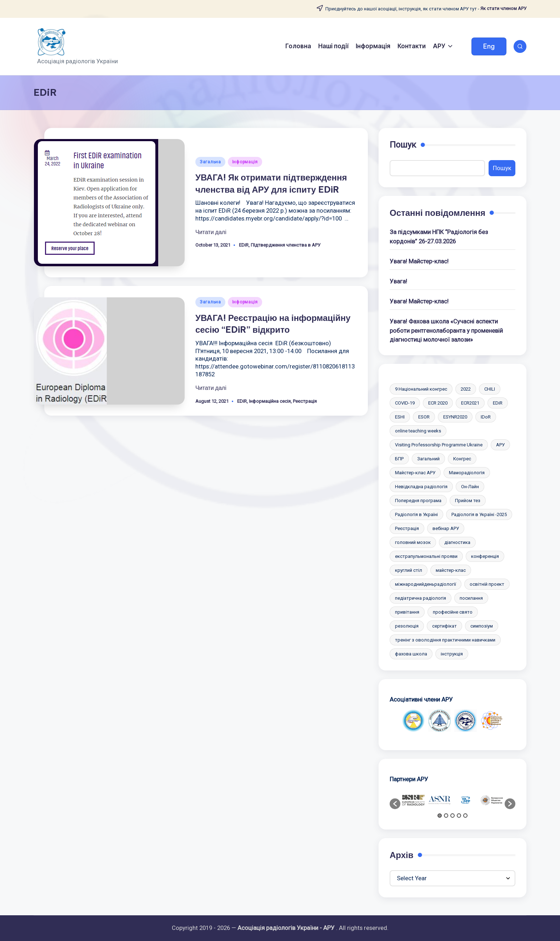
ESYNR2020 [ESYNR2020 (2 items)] (455, 417)
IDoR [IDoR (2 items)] (486, 417)
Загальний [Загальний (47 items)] (428, 459)
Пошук (403, 145)
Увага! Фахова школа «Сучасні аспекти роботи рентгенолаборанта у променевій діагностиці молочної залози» (446, 330)
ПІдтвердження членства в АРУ (286, 245)
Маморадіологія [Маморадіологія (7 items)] (467, 473)
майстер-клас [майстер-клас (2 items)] (451, 570)
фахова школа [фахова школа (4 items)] (411, 654)
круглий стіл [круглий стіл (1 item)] (409, 570)
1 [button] (440, 816)
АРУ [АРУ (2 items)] (500, 445)
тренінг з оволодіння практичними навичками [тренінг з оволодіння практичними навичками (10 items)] (445, 640)
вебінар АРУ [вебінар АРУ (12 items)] (446, 528)
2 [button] (446, 816)
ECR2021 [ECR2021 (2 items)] (470, 403)
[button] (489, 46)
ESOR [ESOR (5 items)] (424, 417)
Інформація (245, 162)
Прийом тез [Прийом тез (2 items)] (468, 501)
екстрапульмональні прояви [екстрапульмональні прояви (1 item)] (426, 556)
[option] (413, 721)
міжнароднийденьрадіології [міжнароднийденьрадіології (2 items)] (426, 584)
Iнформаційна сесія (270, 401)
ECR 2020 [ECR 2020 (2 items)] (438, 403)
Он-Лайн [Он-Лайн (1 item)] (470, 487)
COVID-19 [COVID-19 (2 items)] (405, 403)
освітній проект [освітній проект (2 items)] (487, 584)
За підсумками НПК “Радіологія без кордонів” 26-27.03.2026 (439, 236)
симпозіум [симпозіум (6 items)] (482, 626)
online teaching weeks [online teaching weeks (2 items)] (418, 431)
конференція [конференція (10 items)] (485, 556)
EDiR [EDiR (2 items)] (498, 403)
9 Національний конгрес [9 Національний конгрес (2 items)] (421, 389)
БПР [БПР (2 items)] (399, 459)
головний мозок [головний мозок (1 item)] (413, 542)
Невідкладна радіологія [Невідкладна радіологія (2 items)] (421, 487)
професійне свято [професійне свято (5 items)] (453, 612)
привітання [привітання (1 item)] (407, 612)
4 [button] (459, 816)
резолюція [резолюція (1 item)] (407, 626)
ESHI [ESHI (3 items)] (400, 417)
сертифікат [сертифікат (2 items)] (444, 626)
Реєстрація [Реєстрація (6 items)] (407, 528)
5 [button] (465, 816)
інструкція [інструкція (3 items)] (452, 654)
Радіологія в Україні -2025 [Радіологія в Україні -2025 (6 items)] (479, 514)
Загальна (210, 162)
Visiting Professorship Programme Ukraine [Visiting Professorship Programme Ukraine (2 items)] (439, 445)
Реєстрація (305, 401)
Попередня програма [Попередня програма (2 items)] (418, 501)
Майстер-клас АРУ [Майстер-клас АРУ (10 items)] (415, 473)
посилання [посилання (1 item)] (471, 598)
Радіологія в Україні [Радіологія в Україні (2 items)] (416, 514)
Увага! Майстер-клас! (419, 261)
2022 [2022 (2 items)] (466, 389)
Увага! (398, 281)
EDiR (244, 245)
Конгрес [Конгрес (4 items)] (462, 459)
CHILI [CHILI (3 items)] (490, 389)
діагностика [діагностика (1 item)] (457, 542)
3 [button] (452, 816)
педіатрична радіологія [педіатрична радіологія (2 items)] (421, 598)
